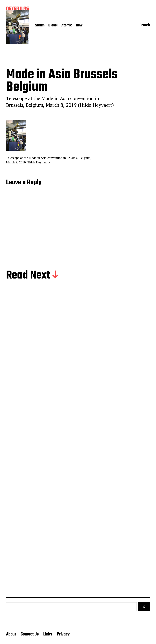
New (79, 26)
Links (48, 634)
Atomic (67, 26)
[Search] (144, 607)
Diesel (53, 26)
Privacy (63, 634)
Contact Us (30, 634)
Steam (40, 26)
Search (145, 26)
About (11, 634)
